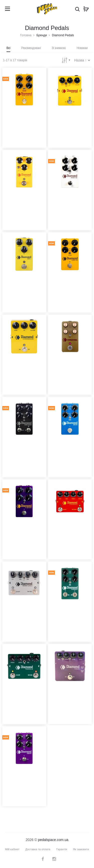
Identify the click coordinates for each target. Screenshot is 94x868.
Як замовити (81, 849)
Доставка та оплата (38, 849)
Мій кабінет (12, 849)
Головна (26, 35)
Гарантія (62, 849)
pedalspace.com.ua (53, 840)
